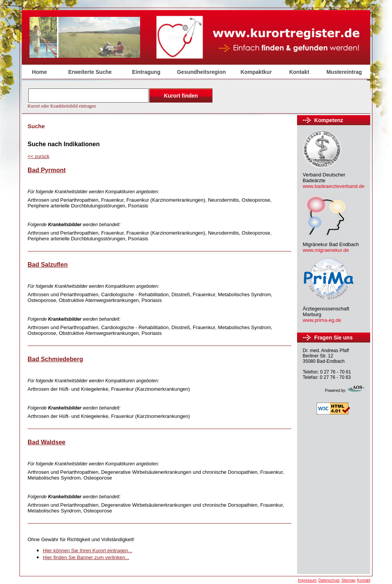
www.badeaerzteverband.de (334, 186)
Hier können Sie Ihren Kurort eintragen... (87, 551)
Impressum (307, 580)
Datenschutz (329, 580)
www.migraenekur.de (326, 250)
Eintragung (146, 72)
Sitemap (349, 580)
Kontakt (299, 72)
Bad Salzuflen (48, 265)
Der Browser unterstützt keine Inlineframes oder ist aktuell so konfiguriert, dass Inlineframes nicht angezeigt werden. (121, 98)
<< (38, 156)
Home (40, 72)
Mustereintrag (344, 72)
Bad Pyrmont (47, 170)
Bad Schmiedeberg (55, 359)
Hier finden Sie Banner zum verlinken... (86, 557)
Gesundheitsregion (201, 72)
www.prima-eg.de (322, 320)
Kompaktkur (256, 72)
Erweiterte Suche (90, 72)
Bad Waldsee (47, 442)
